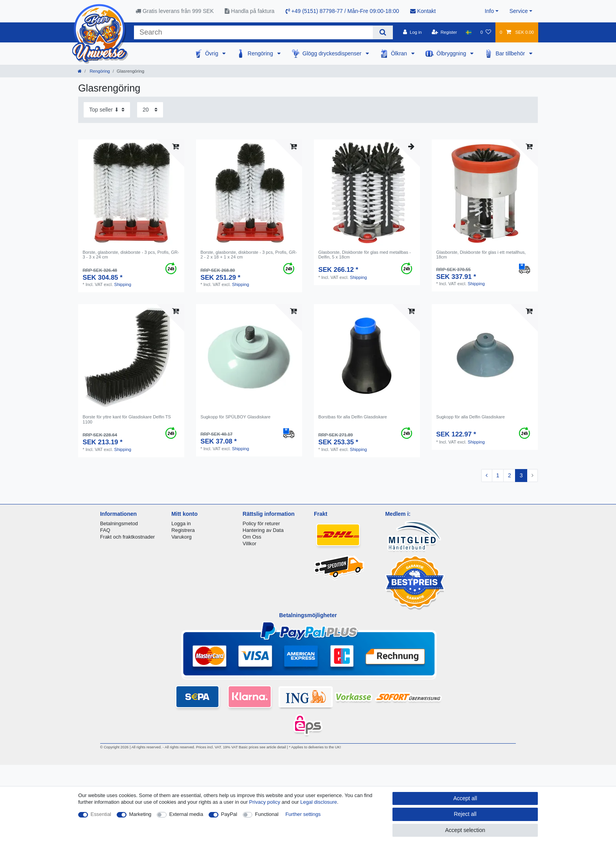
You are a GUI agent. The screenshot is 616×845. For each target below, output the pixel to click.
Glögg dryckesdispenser (333, 53)
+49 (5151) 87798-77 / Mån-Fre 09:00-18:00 (342, 11)
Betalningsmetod (119, 523)
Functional (267, 814)
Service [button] (519, 11)
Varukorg (181, 537)
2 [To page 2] (510, 475)
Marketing (140, 814)
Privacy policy (265, 802)
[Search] (383, 32)
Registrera (183, 530)
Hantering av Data (263, 530)
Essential (101, 814)
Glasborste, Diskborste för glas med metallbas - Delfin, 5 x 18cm (365, 255)
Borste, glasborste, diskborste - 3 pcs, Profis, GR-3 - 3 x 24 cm (131, 255)
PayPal (229, 814)
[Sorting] (107, 110)
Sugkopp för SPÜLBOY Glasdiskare (235, 417)
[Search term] (253, 32)
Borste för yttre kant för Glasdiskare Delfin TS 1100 (127, 419)
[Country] (468, 32)
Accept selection (465, 830)
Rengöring (261, 53)
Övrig (212, 53)
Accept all (465, 798)
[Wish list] (486, 32)
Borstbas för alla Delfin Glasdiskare (353, 417)
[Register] (445, 32)
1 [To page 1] (498, 475)
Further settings (303, 814)
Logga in (181, 523)
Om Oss (252, 537)
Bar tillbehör (511, 53)
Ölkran (400, 53)
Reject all (465, 814)
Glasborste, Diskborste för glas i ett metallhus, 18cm (481, 255)
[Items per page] (150, 110)
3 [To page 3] (521, 475)
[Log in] (412, 32)
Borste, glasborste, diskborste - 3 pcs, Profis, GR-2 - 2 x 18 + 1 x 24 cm (249, 255)
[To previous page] (487, 476)
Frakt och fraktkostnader (128, 537)
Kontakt (423, 11)
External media (186, 814)
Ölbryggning (452, 53)
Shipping (123, 284)
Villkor (250, 543)
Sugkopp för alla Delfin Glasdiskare (470, 417)
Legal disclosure (319, 802)
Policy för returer (261, 523)
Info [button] (489, 11)
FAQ (105, 530)
